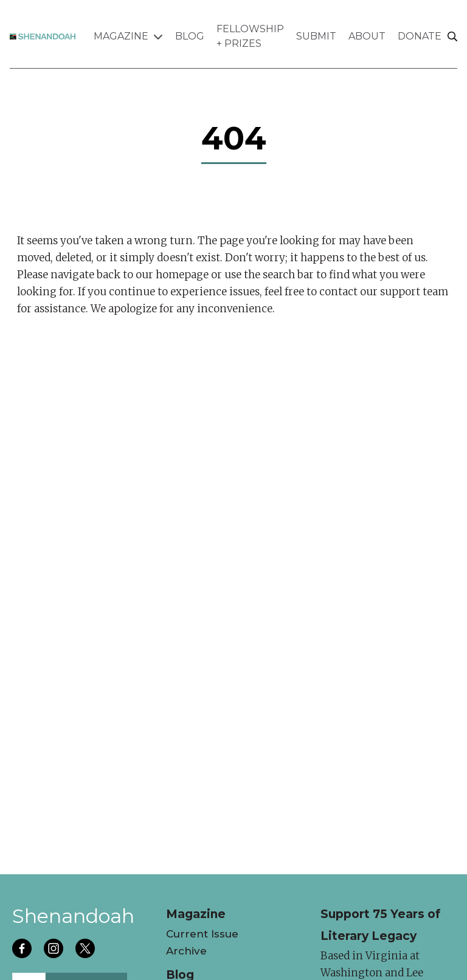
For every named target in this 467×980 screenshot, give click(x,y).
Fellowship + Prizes (250, 36)
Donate (420, 36)
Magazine (128, 36)
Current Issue (202, 934)
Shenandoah (73, 916)
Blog (190, 36)
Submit (316, 36)
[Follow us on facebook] (23, 950)
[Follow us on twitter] (86, 950)
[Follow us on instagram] (55, 950)
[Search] (452, 37)
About (367, 36)
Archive (186, 951)
